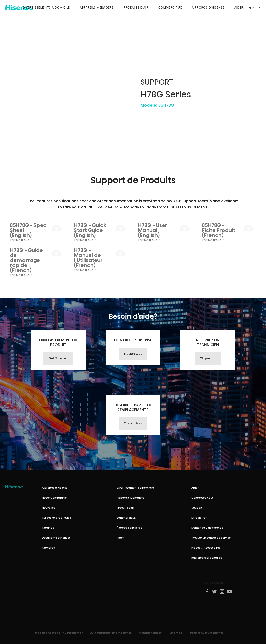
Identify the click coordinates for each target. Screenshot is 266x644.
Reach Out (133, 354)
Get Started (58, 358)
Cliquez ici (208, 358)
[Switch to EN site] (249, 7)
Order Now (133, 423)
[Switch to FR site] (258, 7)
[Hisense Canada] (14, 487)
